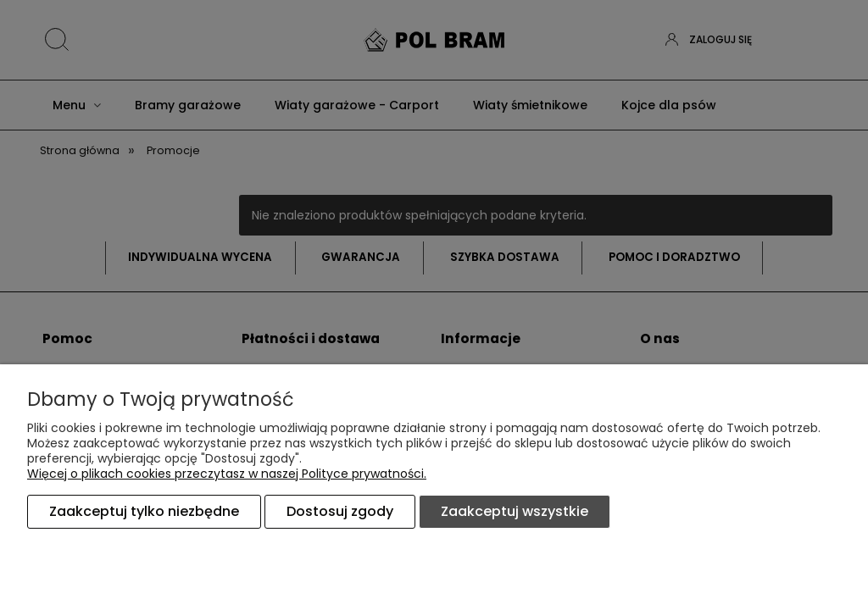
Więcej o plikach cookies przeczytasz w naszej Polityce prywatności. (227, 474)
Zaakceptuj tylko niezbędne (144, 511)
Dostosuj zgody (340, 511)
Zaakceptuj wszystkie (515, 511)
